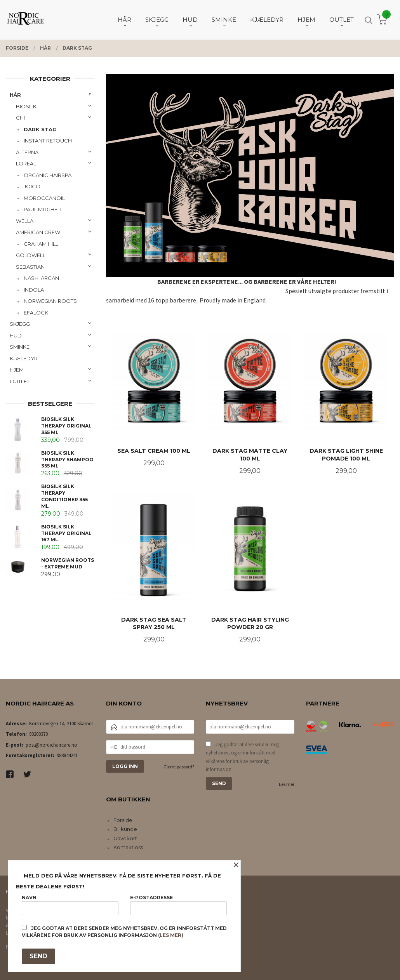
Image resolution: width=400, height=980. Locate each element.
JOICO (32, 186)
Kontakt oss (128, 847)
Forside (123, 820)
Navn (70, 905)
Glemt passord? (179, 767)
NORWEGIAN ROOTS (50, 301)
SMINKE (20, 347)
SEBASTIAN (30, 267)
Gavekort (125, 838)
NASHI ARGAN (41, 278)
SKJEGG (20, 324)
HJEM (17, 370)
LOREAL (26, 163)
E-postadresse (178, 905)
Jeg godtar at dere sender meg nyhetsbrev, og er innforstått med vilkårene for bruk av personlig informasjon (242, 757)
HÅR (15, 95)
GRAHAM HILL (41, 244)
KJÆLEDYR (24, 358)
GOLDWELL (31, 255)
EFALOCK (36, 313)
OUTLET (20, 381)
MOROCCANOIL (44, 198)
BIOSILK (26, 106)
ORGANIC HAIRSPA (48, 175)
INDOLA (34, 290)
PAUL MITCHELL (43, 209)
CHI (20, 118)
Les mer (287, 784)
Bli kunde (125, 829)
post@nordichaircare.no (51, 745)
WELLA (25, 221)
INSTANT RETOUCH (48, 141)
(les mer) (171, 935)
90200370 (38, 734)
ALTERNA (27, 152)
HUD (16, 335)
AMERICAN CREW (38, 232)
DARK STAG (40, 129)
